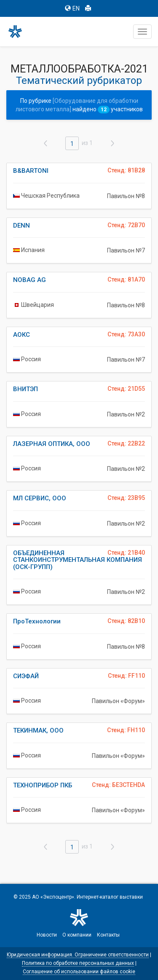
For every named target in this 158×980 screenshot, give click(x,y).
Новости (47, 935)
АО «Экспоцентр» (53, 897)
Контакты (108, 935)
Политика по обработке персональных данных (78, 963)
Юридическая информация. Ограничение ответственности (78, 955)
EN (72, 8)
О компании (77, 935)
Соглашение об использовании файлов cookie (79, 972)
